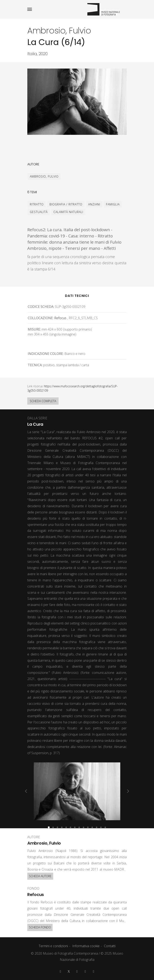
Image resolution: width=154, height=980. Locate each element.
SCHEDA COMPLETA (43, 401)
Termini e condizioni (53, 946)
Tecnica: (35, 365)
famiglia (113, 204)
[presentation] (26, 791)
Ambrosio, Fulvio (44, 176)
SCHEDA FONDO (40, 927)
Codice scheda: (41, 307)
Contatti (110, 946)
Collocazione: (41, 318)
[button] (49, 827)
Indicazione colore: (46, 354)
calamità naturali (68, 212)
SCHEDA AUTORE (40, 876)
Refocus (60, 318)
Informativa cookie (86, 946)
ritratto (37, 204)
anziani (94, 204)
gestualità (39, 212)
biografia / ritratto (66, 204)
